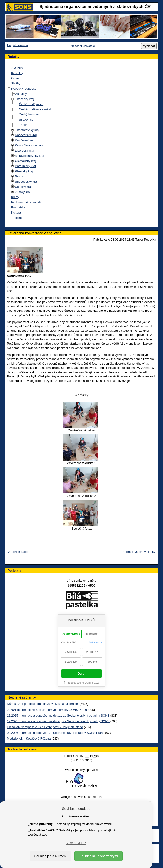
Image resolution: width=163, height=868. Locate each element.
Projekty (17, 218)
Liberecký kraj (24, 151)
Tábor (23, 125)
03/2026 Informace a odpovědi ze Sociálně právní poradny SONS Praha (56, 733)
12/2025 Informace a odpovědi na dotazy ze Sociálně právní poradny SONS (59, 721)
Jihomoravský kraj (27, 130)
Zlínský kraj (23, 192)
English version (18, 45)
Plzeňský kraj (24, 171)
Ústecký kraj (23, 187)
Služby (16, 83)
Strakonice (26, 120)
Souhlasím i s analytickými (99, 856)
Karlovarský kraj (26, 135)
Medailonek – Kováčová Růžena (29, 739)
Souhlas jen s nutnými (50, 856)
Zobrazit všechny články (139, 552)
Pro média (18, 207)
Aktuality (17, 68)
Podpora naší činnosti (26, 202)
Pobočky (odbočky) (24, 89)
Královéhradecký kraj (29, 145)
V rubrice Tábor (18, 552)
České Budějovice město (36, 109)
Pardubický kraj (25, 166)
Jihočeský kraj (25, 99)
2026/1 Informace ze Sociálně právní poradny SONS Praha (47, 710)
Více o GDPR (76, 843)
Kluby (15, 197)
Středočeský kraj (26, 182)
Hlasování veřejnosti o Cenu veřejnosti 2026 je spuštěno (45, 727)
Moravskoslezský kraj (30, 156)
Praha (19, 176)
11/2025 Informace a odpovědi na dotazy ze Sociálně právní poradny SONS (59, 716)
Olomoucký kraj (26, 161)
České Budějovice (31, 104)
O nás (15, 78)
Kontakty (17, 73)
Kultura (16, 213)
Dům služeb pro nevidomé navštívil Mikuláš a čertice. (43, 704)
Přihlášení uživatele (82, 46)
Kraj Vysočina (24, 140)
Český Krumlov (29, 114)
